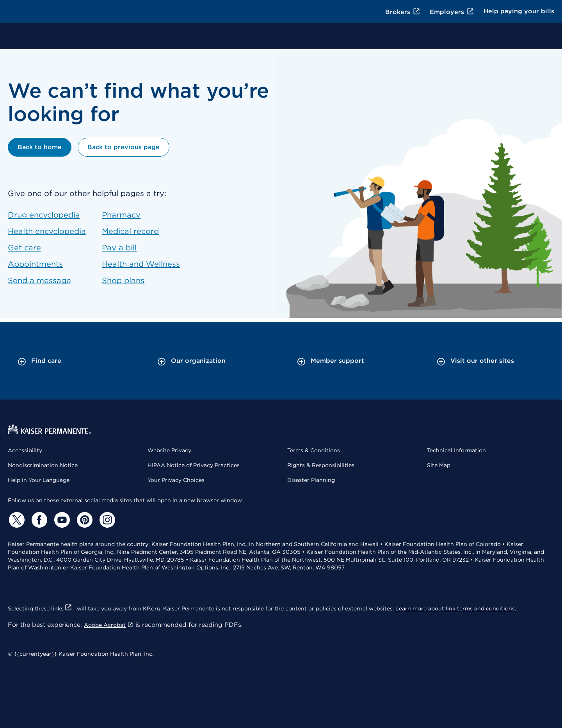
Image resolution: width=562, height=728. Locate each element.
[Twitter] (16, 520)
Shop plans (123, 280)
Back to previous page (124, 147)
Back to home (40, 147)
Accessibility (25, 450)
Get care (24, 248)
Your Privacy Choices (176, 480)
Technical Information (456, 450)
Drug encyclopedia (44, 215)
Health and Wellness (141, 264)
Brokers (403, 12)
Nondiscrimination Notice (43, 465)
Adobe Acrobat (109, 625)
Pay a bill (119, 248)
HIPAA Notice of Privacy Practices (194, 465)
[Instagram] (106, 520)
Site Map (439, 465)
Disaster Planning (311, 480)
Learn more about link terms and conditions (455, 608)
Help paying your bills (519, 11)
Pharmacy (121, 215)
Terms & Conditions (314, 450)
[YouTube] (61, 520)
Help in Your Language (39, 480)
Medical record (130, 231)
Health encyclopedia (47, 231)
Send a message (39, 280)
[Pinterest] (84, 520)
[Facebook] (38, 520)
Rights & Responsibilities (321, 465)
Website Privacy (169, 450)
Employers (452, 12)
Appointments (35, 264)
